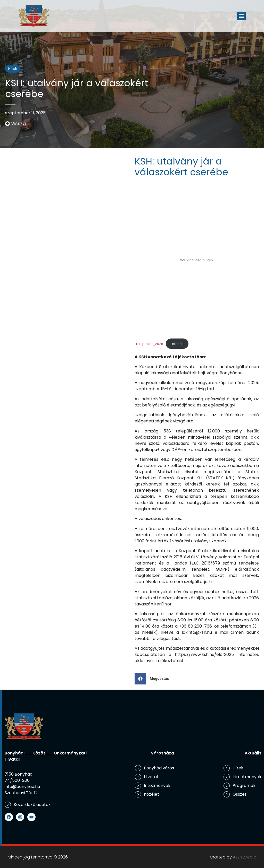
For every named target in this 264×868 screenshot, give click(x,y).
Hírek (13, 69)
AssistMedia (245, 857)
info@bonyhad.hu (22, 787)
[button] (241, 16)
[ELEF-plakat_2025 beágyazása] (197, 260)
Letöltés (177, 344)
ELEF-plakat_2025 (149, 344)
